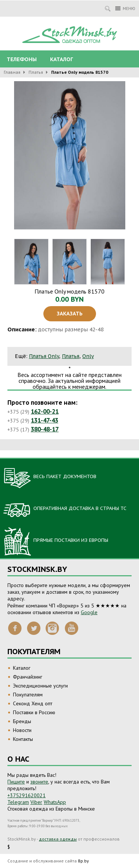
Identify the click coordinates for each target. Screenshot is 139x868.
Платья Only (44, 356)
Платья (36, 72)
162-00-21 (45, 411)
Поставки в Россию (34, 712)
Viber (36, 802)
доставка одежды (58, 839)
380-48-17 (45, 429)
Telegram (18, 802)
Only (88, 356)
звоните (39, 782)
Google (89, 612)
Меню (125, 8)
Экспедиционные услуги (40, 686)
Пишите (16, 782)
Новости (22, 730)
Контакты (23, 739)
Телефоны (22, 59)
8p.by (83, 861)
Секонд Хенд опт (33, 703)
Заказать (70, 314)
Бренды (22, 721)
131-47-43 (44, 420)
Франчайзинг (28, 677)
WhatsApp (55, 802)
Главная (12, 72)
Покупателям (28, 695)
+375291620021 (27, 795)
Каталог (62, 59)
